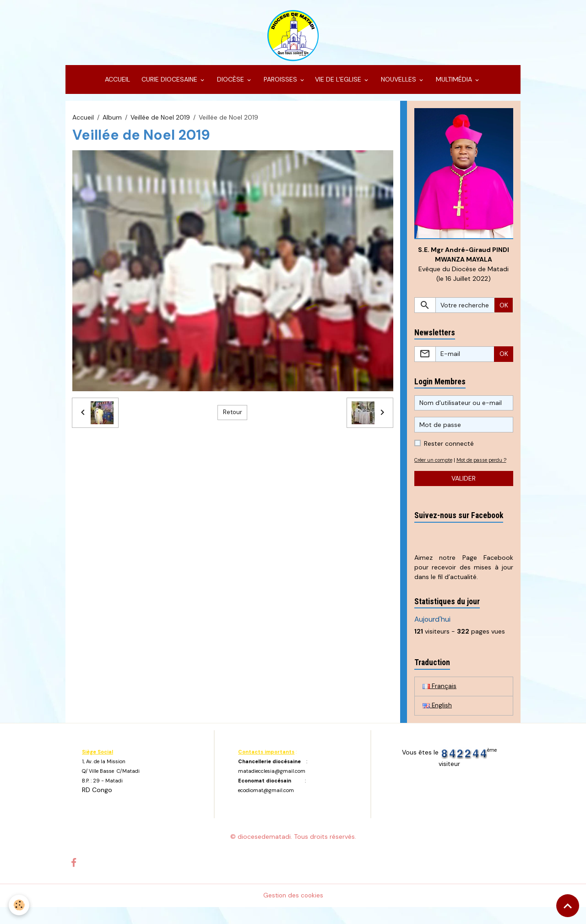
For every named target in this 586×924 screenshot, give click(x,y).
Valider (464, 494)
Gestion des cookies (293, 912)
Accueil (83, 123)
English (437, 722)
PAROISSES (280, 85)
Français (439, 702)
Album (112, 123)
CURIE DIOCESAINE (169, 85)
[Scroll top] (568, 906)
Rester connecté (449, 450)
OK (504, 312)
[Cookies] (19, 905)
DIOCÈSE (231, 85)
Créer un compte (436, 466)
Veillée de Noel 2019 (160, 123)
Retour (233, 418)
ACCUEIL (117, 85)
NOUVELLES (399, 85)
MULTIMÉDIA (454, 85)
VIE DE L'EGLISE (339, 85)
